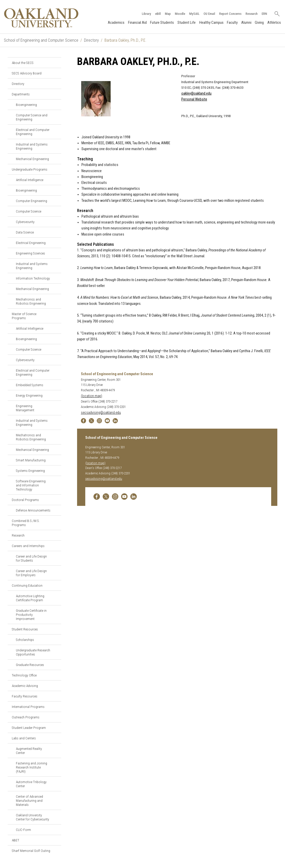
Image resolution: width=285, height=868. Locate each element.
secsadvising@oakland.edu (101, 413)
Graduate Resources (30, 665)
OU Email (209, 14)
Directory (91, 40)
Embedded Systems (30, 385)
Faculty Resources (25, 696)
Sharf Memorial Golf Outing (31, 851)
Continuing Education (27, 585)
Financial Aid (137, 23)
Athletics (274, 23)
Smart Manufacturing (31, 460)
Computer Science (29, 211)
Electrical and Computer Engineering (33, 132)
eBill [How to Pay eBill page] (158, 14)
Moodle (180, 14)
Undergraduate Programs (30, 169)
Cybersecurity (25, 222)
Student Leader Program (29, 728)
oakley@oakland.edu (196, 93)
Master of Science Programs (24, 316)
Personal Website (194, 99)
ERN (264, 14)
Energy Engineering (29, 395)
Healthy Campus (211, 23)
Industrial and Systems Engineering (32, 146)
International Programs (28, 707)
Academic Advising (25, 686)
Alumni (246, 23)
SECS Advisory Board (27, 73)
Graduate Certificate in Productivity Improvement (31, 615)
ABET (15, 840)
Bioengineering (26, 105)
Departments (21, 94)
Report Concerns (230, 14)
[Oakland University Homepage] (41, 18)
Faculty (232, 23)
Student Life (187, 23)
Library (146, 14)
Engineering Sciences (30, 253)
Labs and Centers (24, 738)
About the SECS (23, 63)
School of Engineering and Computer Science (41, 40)
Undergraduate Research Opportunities (33, 652)
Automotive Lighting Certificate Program (30, 598)
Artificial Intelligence (30, 180)
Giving (259, 23)
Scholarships (25, 640)
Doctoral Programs (25, 500)
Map (168, 14)
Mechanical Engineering (32, 159)
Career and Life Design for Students (31, 558)
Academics (116, 23)
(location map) (92, 396)
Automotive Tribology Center (31, 784)
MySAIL (194, 14)
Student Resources (25, 629)
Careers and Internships (28, 546)
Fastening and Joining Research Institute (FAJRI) (31, 767)
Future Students (162, 23)
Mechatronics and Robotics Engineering (31, 301)
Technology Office (24, 675)
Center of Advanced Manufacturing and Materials (29, 800)
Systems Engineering (30, 471)
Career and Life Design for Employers (31, 573)
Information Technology (33, 278)
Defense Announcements (33, 510)
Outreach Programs (26, 717)
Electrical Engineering (31, 243)
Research (252, 14)
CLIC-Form (23, 830)
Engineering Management (25, 408)
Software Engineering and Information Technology (31, 485)
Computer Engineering (31, 201)
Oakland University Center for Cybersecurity (33, 817)
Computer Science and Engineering (32, 117)
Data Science (25, 232)
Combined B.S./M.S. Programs (26, 523)
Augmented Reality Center (29, 751)
